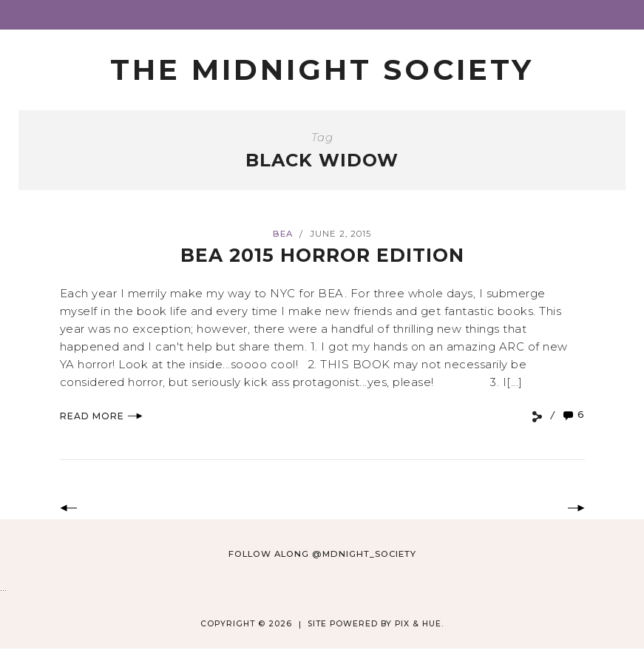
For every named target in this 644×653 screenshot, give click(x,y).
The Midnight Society (322, 70)
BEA (283, 234)
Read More (101, 416)
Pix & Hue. (419, 624)
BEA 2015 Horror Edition (322, 255)
